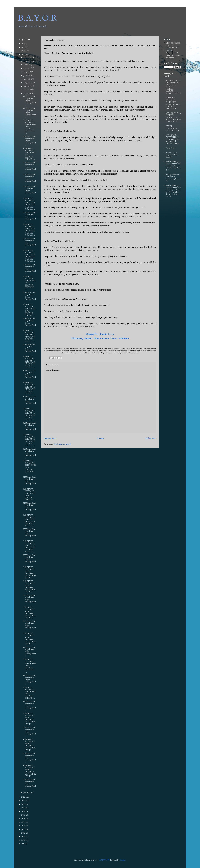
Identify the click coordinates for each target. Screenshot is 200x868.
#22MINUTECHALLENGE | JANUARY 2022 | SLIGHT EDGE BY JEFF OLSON (174, 117)
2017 (23, 815)
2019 (23, 808)
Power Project (171, 148)
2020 (23, 804)
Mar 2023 (27, 90)
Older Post (151, 439)
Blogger (123, 860)
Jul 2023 (27, 75)
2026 (23, 44)
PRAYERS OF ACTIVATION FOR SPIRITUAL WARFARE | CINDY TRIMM (173, 139)
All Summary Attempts (82, 338)
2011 (23, 837)
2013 (23, 829)
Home (101, 439)
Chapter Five (92, 334)
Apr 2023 (27, 86)
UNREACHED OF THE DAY (173, 57)
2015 (23, 822)
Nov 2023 (28, 61)
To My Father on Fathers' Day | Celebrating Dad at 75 (173, 178)
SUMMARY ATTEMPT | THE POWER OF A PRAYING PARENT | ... (30, 154)
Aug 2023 (27, 72)
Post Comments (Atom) (62, 444)
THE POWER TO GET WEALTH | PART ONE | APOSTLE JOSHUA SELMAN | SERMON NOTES (173, 87)
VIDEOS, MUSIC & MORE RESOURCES (173, 45)
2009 (23, 844)
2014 (23, 826)
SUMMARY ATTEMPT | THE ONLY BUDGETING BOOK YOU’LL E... (29, 204)
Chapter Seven (107, 334)
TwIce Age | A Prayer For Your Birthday (172, 155)
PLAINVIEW (104, 860)
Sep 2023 (27, 68)
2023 (23, 54)
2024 (23, 51)
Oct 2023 (27, 65)
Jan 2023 (27, 793)
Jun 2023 (27, 79)
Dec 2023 (27, 58)
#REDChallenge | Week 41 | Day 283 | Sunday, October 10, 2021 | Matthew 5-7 (173, 166)
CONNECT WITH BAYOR (172, 51)
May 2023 (28, 83)
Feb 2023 (27, 93)
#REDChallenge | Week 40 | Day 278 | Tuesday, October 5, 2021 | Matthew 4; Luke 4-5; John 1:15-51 (173, 191)
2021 (23, 801)
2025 (23, 47)
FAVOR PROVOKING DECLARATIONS (173, 128)
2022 (23, 797)
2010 (23, 840)
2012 (23, 833)
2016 (23, 819)
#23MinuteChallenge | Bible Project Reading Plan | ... (29, 101)
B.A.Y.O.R (37, 18)
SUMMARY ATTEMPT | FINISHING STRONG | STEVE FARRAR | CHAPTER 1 (173, 103)
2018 (23, 811)
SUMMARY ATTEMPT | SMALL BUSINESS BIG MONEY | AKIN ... (30, 572)
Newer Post (50, 439)
